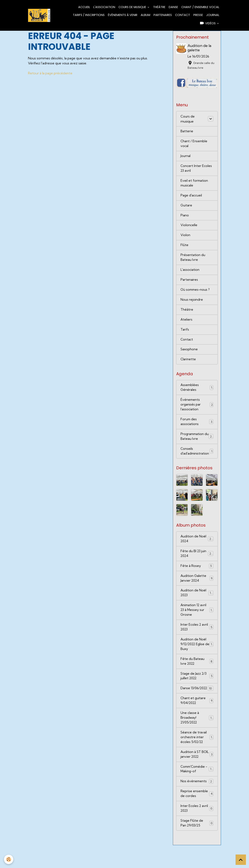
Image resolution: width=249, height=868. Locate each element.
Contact (183, 15)
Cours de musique (133, 7)
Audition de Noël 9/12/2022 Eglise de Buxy (197, 656)
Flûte (184, 249)
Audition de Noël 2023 (197, 603)
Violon (185, 238)
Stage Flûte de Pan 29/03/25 (197, 846)
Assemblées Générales (197, 394)
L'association (104, 7)
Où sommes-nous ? (196, 294)
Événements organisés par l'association (197, 412)
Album (145, 15)
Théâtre (159, 7)
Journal (213, 15)
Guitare (186, 208)
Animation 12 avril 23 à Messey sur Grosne (197, 621)
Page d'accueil (191, 198)
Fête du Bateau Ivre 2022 (197, 674)
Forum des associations (197, 429)
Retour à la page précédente (50, 73)
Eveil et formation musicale (194, 185)
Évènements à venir (123, 15)
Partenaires (163, 15)
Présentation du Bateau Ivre (193, 261)
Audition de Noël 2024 (197, 548)
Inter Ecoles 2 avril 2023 (197, 639)
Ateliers (187, 325)
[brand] (40, 15)
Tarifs (185, 335)
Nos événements (197, 803)
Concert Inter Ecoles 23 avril (196, 170)
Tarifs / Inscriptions (89, 15)
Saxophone (189, 355)
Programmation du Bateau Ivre (197, 444)
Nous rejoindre (192, 304)
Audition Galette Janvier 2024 (197, 588)
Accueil (84, 7)
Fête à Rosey (197, 576)
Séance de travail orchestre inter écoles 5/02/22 (197, 757)
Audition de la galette (200, 48)
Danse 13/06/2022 (197, 704)
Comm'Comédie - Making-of (197, 790)
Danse (173, 7)
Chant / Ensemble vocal (200, 7)
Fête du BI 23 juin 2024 (197, 563)
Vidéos (208, 23)
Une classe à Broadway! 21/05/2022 (197, 737)
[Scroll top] (241, 860)
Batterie (187, 132)
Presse (198, 15)
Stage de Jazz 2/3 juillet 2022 (197, 689)
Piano (185, 218)
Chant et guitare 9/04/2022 (197, 720)
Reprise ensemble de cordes (197, 815)
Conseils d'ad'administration (197, 460)
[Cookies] (9, 859)
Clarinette (188, 365)
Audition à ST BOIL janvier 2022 (197, 775)
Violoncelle (189, 228)
